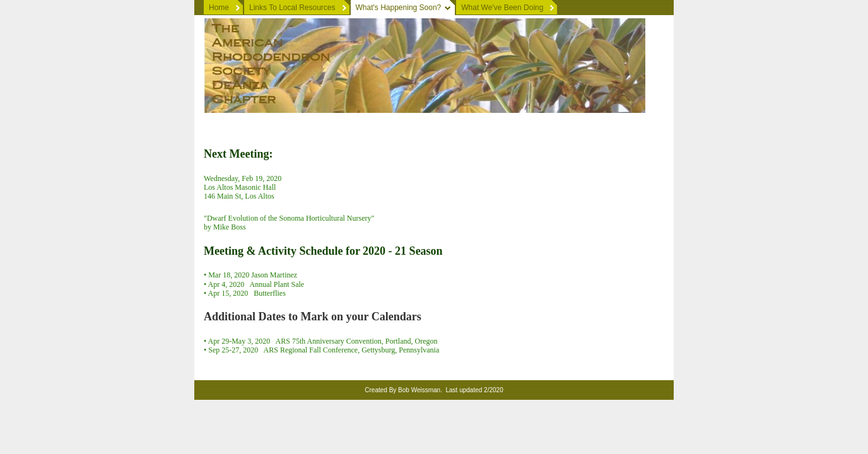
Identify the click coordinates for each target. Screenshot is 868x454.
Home (219, 8)
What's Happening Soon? (399, 8)
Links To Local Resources (292, 8)
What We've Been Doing (502, 8)
